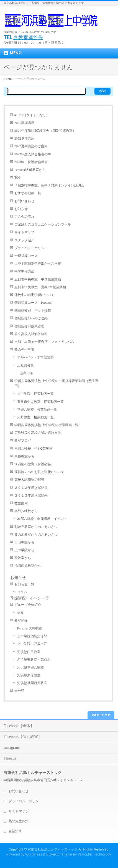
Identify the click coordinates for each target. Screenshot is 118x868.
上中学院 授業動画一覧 (35, 394)
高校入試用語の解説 (29, 480)
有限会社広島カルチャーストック (53, 849)
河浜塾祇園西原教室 (32, 683)
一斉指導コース (26, 256)
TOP (17, 178)
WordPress (34, 854)
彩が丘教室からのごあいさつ (36, 527)
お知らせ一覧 (24, 584)
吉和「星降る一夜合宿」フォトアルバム (44, 342)
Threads (10, 758)
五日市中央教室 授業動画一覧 (40, 402)
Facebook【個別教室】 (23, 737)
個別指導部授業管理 (29, 326)
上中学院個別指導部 (32, 636)
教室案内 (21, 503)
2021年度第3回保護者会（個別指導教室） (45, 131)
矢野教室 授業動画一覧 (35, 417)
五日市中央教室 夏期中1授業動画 (40, 287)
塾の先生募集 (24, 350)
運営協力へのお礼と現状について (39, 472)
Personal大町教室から (30, 170)
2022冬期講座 (24, 138)
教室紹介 (21, 621)
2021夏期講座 (24, 123)
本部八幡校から (26, 511)
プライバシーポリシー (31, 248)
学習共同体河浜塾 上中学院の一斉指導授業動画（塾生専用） (56, 383)
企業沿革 (27, 373)
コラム (22, 592)
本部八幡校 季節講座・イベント (42, 519)
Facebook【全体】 (19, 726)
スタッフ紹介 (24, 240)
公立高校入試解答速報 (31, 334)
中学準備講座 (24, 271)
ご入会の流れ (24, 217)
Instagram (11, 747)
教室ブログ (23, 441)
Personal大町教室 (29, 628)
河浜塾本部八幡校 (30, 667)
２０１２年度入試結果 (31, 488)
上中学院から (24, 550)
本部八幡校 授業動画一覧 (37, 409)
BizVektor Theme (59, 854)
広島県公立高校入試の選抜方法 (38, 433)
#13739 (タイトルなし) (31, 115)
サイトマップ (24, 232)
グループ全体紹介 (28, 605)
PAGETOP (101, 715)
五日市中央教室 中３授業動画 (38, 279)
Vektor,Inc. (86, 854)
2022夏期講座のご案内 (31, 146)
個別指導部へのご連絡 (31, 318)
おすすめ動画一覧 (28, 193)
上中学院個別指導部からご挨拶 (38, 264)
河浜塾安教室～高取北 (34, 660)
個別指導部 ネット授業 (33, 310)
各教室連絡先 (28, 37)
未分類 (19, 691)
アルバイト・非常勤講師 (35, 357)
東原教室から (24, 456)
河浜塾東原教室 (29, 675)
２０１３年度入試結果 (31, 495)
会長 (20, 613)
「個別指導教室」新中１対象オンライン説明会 (49, 185)
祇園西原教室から (28, 566)
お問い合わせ (24, 201)
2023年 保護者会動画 (31, 162)
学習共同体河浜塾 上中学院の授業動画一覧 (46, 425)
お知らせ (21, 209)
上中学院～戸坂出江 (32, 644)
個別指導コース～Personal (33, 303)
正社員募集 (25, 365)
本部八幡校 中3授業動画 (34, 449)
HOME (8, 79)
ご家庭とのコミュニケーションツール (43, 224)
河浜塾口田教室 (29, 652)
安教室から (23, 558)
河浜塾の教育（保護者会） (34, 464)
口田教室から (24, 542)
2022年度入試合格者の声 (33, 154)
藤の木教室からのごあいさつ (36, 535)
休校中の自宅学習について (34, 295)
